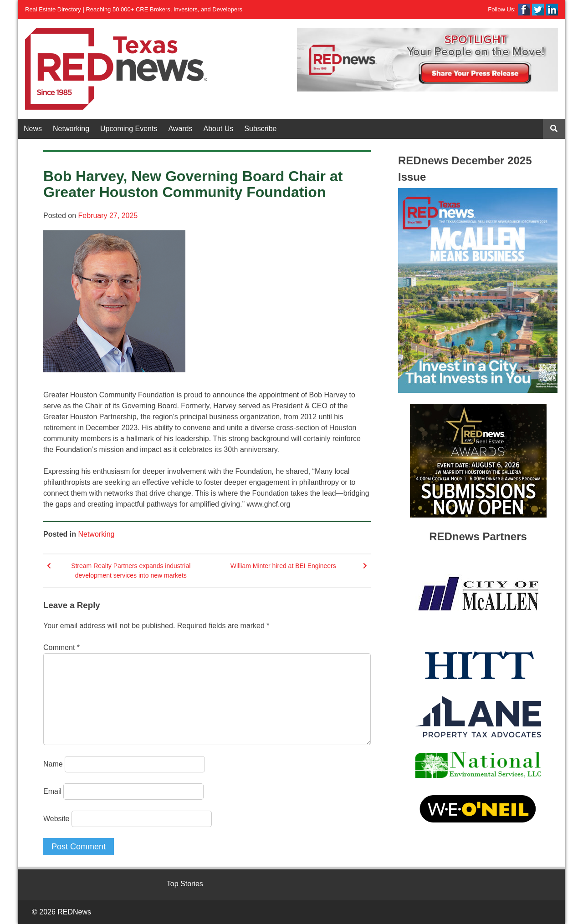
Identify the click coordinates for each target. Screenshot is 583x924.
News (33, 129)
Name (53, 764)
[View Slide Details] (427, 60)
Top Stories (185, 884)
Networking (71, 129)
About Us (219, 129)
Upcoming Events (129, 129)
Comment (61, 647)
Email (52, 791)
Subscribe (260, 129)
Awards (180, 129)
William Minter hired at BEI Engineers (283, 566)
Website (56, 819)
